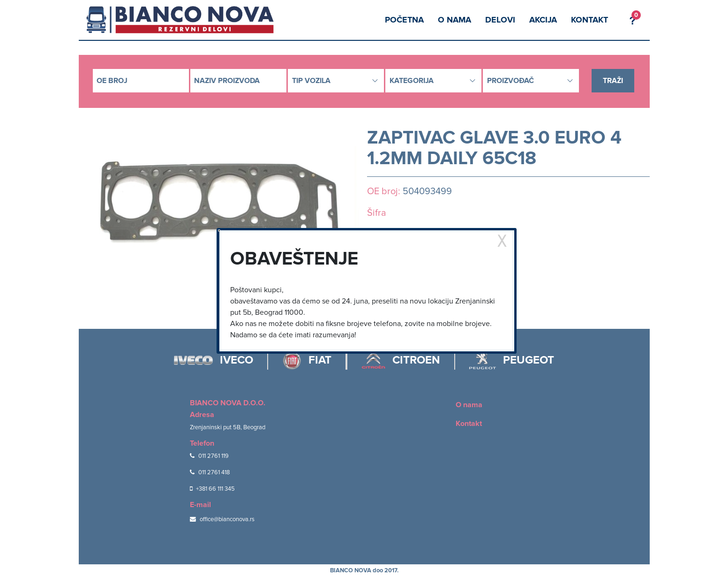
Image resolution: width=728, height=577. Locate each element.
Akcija (543, 20)
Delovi (500, 20)
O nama (454, 20)
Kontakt (589, 20)
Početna (404, 20)
